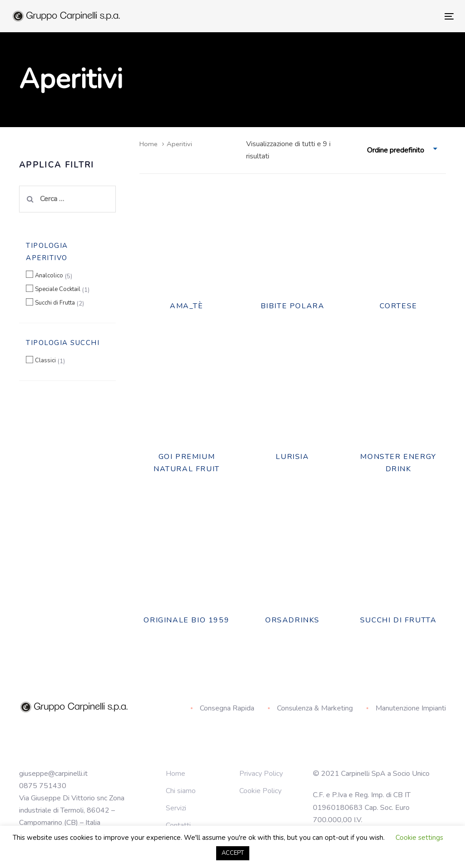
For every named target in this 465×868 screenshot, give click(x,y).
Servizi (176, 808)
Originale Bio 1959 (186, 620)
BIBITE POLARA (293, 306)
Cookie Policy (260, 791)
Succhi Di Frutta (398, 620)
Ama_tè (187, 306)
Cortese (398, 306)
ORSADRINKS (292, 620)
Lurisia (292, 457)
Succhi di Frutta (55, 303)
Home (148, 144)
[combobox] (403, 150)
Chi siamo (181, 791)
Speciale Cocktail (58, 289)
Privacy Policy (261, 774)
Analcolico (49, 276)
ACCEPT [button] (233, 853)
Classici (45, 360)
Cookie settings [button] (419, 838)
